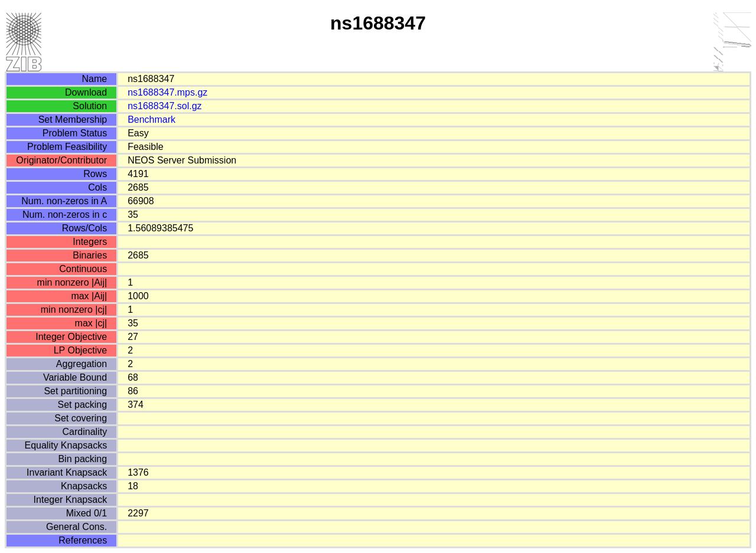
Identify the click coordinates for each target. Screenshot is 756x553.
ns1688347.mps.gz (167, 92)
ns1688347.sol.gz (164, 106)
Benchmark (151, 120)
